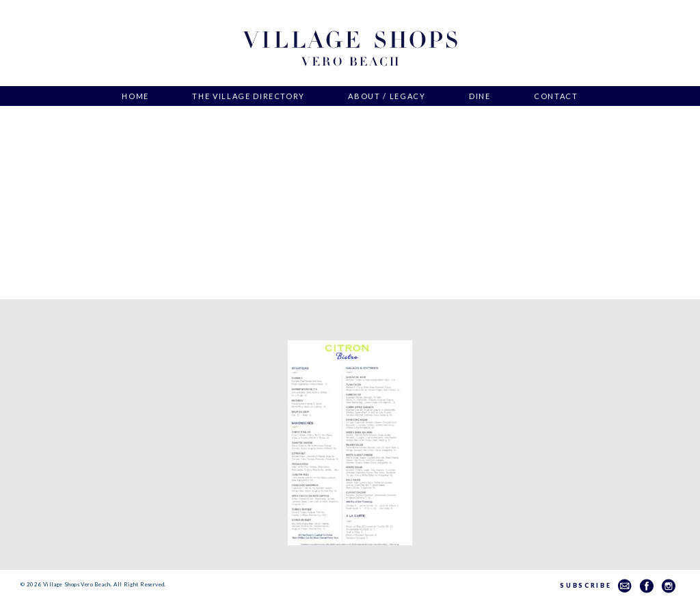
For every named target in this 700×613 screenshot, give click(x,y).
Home (135, 96)
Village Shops (350, 49)
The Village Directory (248, 96)
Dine (480, 96)
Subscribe (596, 585)
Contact (556, 96)
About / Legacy (387, 96)
